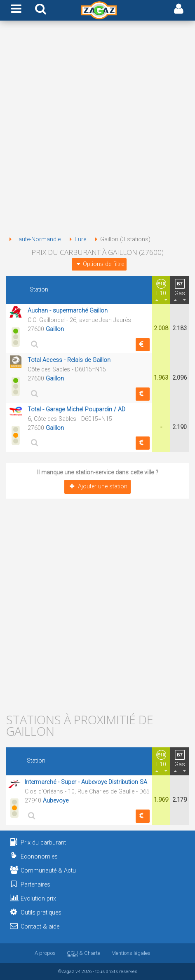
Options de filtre (99, 264)
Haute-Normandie (33, 239)
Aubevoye (56, 801)
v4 (78, 971)
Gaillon (55, 329)
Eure (76, 239)
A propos (45, 953)
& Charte (83, 953)
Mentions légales (131, 953)
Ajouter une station (97, 486)
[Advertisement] (97, 129)
